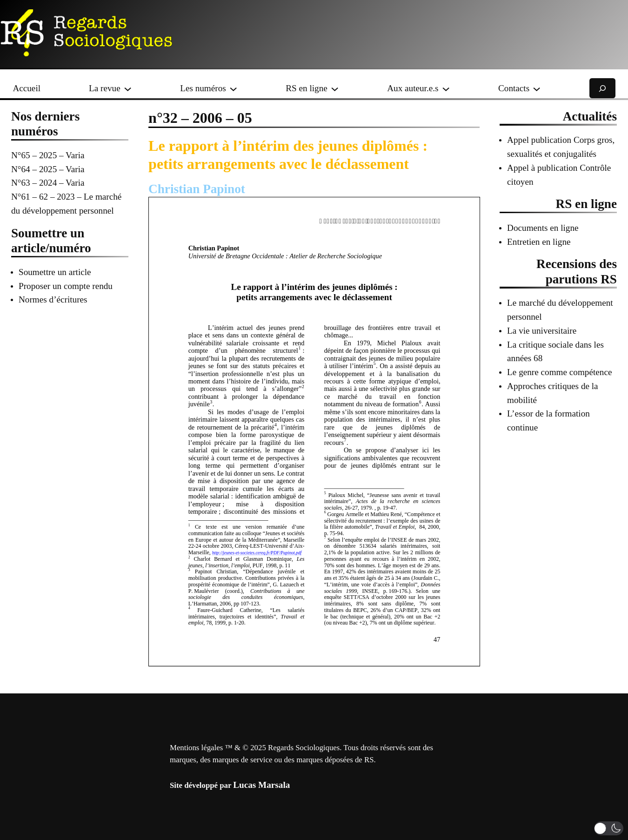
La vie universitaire (542, 331)
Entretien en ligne (539, 242)
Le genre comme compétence (559, 372)
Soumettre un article (55, 272)
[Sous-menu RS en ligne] (335, 88)
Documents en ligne (543, 228)
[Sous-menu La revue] (128, 88)
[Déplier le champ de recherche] (602, 88)
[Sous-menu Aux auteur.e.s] (446, 88)
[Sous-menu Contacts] (537, 88)
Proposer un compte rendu (66, 286)
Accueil (27, 88)
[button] (609, 828)
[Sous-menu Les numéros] (233, 88)
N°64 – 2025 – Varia (48, 169)
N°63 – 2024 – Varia (48, 183)
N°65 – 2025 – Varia (48, 155)
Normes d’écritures (53, 299)
